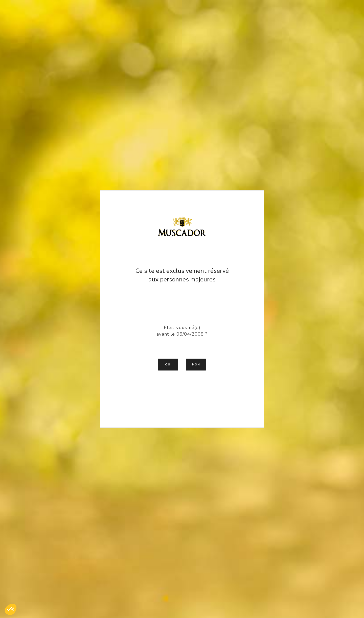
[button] (11, 609)
